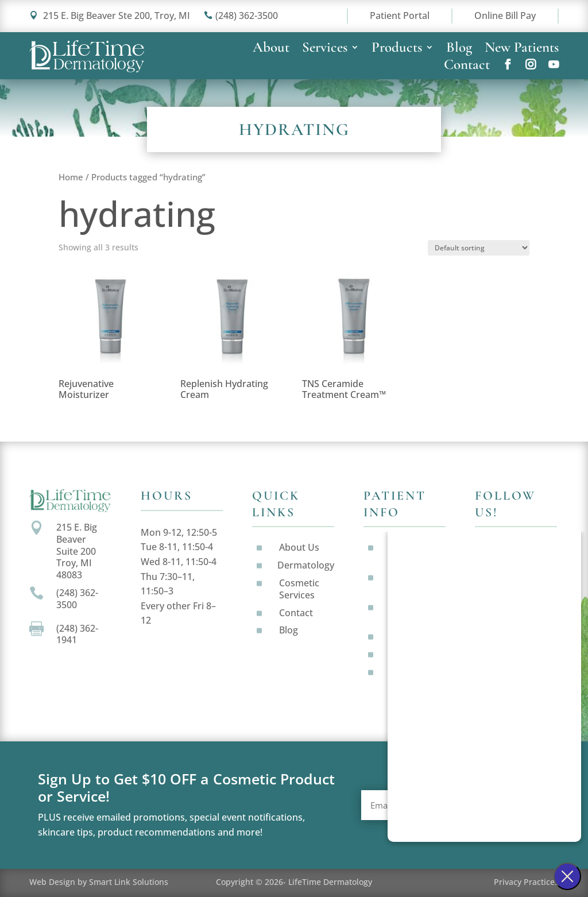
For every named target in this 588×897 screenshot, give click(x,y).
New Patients (522, 49)
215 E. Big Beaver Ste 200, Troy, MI (110, 16)
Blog (459, 49)
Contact (467, 67)
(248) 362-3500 (241, 16)
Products (397, 49)
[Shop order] (479, 248)
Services (325, 49)
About (271, 49)
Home (71, 177)
